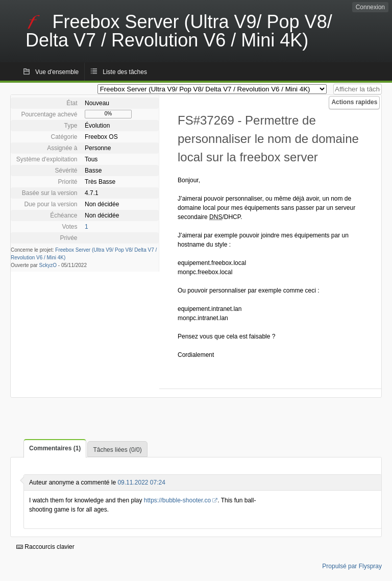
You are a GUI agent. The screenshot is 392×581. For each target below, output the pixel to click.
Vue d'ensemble (57, 72)
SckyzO (48, 265)
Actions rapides (354, 102)
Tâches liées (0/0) (117, 450)
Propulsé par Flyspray (352, 566)
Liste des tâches (125, 72)
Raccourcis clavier (45, 547)
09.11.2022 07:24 (141, 482)
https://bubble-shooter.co (177, 500)
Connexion (370, 7)
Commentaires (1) (55, 448)
